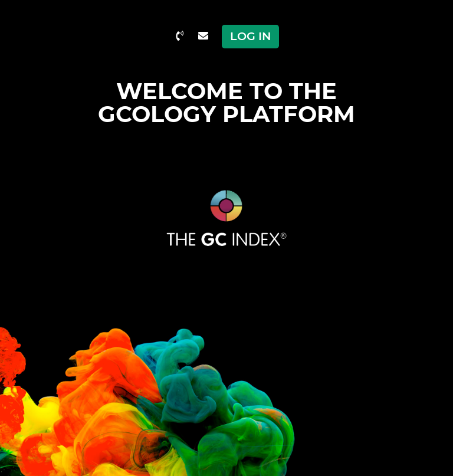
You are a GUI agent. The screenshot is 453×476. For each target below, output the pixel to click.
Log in (251, 36)
